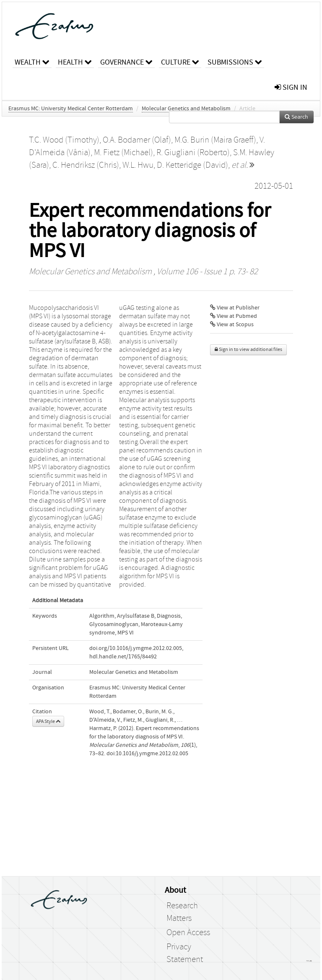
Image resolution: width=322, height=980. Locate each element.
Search (296, 117)
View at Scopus (232, 325)
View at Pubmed (234, 316)
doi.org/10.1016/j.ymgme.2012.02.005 (136, 648)
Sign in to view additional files (248, 350)
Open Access (188, 933)
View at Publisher (235, 308)
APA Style (48, 721)
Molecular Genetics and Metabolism (186, 109)
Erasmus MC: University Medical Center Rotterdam (71, 109)
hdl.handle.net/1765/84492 (123, 657)
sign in (291, 87)
